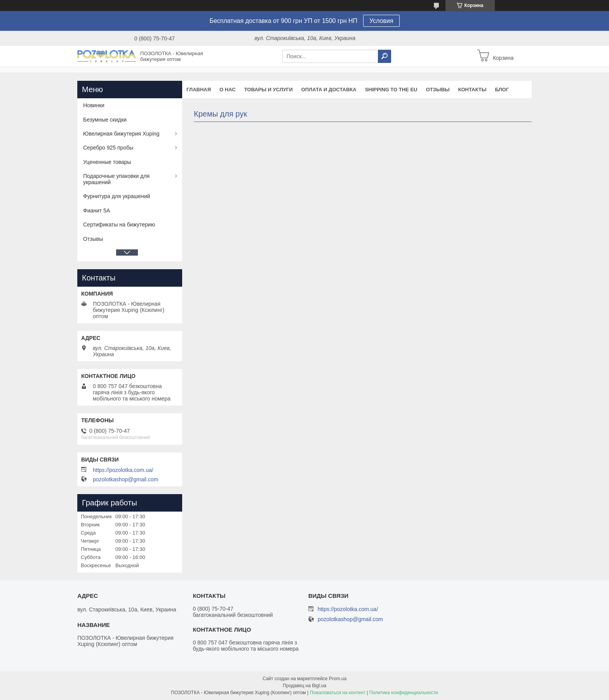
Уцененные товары (107, 162)
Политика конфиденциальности (404, 693)
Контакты (472, 90)
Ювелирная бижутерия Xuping (121, 134)
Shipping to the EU (391, 90)
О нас (228, 90)
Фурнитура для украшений (117, 196)
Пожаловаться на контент (337, 693)
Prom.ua (338, 679)
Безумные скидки (105, 120)
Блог (502, 90)
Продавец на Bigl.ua (304, 686)
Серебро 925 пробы (108, 148)
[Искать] (385, 56)
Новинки (94, 105)
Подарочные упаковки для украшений (116, 179)
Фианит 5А (97, 211)
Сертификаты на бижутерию (119, 225)
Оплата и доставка (329, 90)
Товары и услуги (269, 90)
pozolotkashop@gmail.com (125, 479)
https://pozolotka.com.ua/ (123, 470)
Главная (199, 90)
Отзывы (438, 90)
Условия (381, 21)
